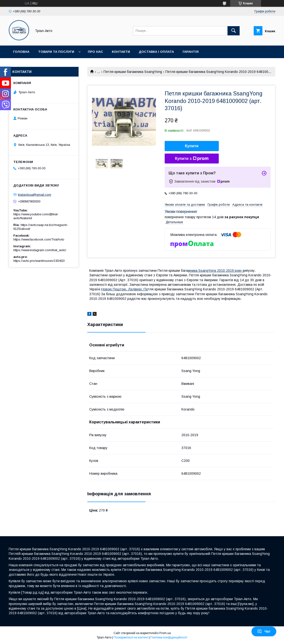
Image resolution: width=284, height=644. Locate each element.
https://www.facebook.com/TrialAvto (39, 239)
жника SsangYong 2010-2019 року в (216, 271)
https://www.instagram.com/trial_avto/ (40, 250)
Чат (264, 631)
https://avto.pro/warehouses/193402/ (39, 261)
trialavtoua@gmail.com (35, 195)
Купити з (192, 159)
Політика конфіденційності (169, 637)
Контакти (121, 52)
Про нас (95, 52)
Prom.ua (165, 633)
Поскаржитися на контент (131, 637)
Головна (21, 52)
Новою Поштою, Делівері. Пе (125, 289)
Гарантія (191, 52)
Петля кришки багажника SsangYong (133, 72)
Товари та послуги (56, 52)
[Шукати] (234, 31)
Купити (192, 146)
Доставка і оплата (156, 52)
